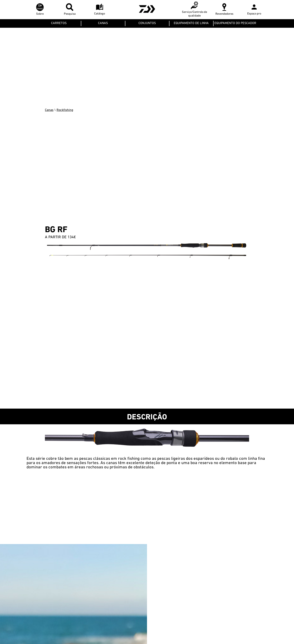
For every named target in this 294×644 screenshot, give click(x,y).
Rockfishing (65, 110)
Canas (49, 110)
